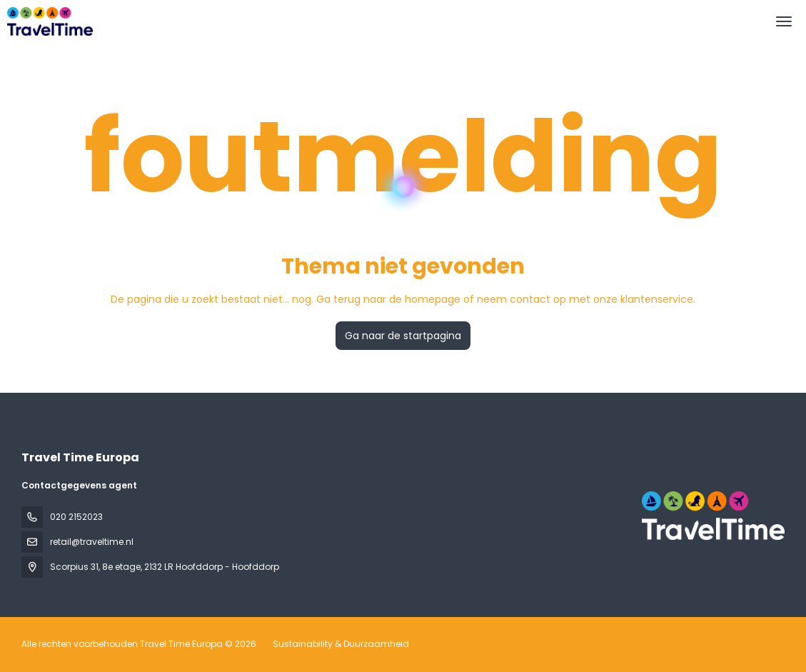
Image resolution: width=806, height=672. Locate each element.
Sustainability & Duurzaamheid (341, 644)
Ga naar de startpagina (403, 336)
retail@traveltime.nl (92, 542)
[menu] (784, 21)
